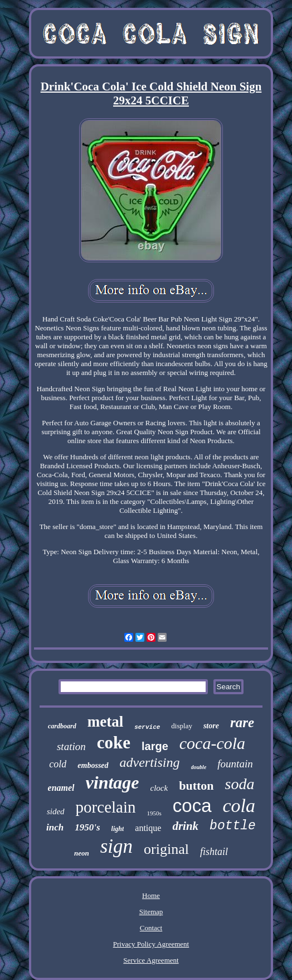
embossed (93, 765)
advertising (150, 762)
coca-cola (212, 743)
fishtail (214, 852)
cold (58, 764)
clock (159, 788)
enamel (61, 788)
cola (239, 806)
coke (114, 743)
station (71, 746)
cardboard (62, 726)
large (155, 746)
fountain (235, 764)
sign (116, 846)
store (211, 726)
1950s (154, 813)
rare (242, 722)
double (199, 767)
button (196, 786)
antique (148, 828)
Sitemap (151, 912)
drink (185, 826)
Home (151, 895)
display (182, 726)
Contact (151, 928)
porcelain (106, 807)
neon (82, 853)
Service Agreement (151, 960)
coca (192, 806)
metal (105, 722)
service (147, 727)
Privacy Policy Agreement (151, 944)
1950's (87, 827)
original (166, 849)
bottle (233, 826)
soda (240, 784)
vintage (113, 782)
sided (56, 811)
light (118, 829)
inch (55, 827)
